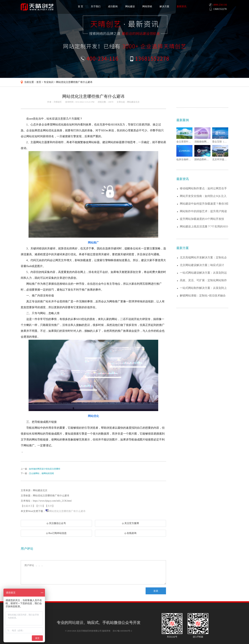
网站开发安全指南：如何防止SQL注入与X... (203, 196)
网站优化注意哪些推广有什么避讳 (74, 82)
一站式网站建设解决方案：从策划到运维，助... (203, 273)
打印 (40, 506)
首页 (39, 82)
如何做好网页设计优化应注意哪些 (45, 469)
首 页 (81, 6)
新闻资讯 (182, 6)
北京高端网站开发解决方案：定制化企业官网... (203, 258)
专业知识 (49, 82)
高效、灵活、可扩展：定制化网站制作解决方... (203, 280)
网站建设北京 (133, 102)
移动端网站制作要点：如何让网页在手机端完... (203, 189)
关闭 (50, 506)
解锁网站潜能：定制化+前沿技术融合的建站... (203, 296)
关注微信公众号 (56, 524)
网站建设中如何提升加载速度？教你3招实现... (204, 204)
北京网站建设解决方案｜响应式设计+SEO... (202, 265)
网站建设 (130, 6)
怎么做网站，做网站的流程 (41, 473)
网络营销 (147, 6)
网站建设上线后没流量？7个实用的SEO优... (204, 227)
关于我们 (96, 6)
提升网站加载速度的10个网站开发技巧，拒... (202, 219)
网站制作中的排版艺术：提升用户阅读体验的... (203, 211)
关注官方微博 (130, 523)
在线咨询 (130, 533)
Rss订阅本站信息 (56, 533)
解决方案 (164, 6)
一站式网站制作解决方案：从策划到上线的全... (203, 288)
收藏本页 (28, 506)
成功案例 (113, 6)
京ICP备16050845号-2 (122, 631)
